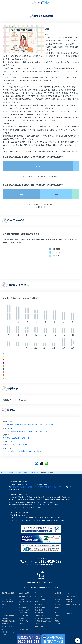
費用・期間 (38, 610)
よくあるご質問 (40, 599)
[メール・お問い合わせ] (53, 639)
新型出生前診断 (6, 618)
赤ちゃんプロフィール (8, 606)
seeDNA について (58, 601)
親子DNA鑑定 (23, 607)
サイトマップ (58, 611)
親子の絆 (4, 610)
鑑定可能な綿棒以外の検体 (43, 618)
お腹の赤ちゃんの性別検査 (8, 633)
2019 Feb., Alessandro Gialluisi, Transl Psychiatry (22, 451)
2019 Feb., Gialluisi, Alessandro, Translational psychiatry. (25, 431)
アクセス (58, 596)
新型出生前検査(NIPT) (8, 615)
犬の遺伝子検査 (24, 629)
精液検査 (21, 618)
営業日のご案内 (40, 607)
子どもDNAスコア (7, 602)
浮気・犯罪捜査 (24, 615)
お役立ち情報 (39, 626)
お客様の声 (38, 605)
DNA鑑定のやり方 (41, 615)
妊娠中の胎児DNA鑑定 (25, 603)
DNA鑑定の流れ (40, 613)
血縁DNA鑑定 (23, 613)
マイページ (38, 596)
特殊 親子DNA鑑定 (24, 610)
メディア (69, 613)
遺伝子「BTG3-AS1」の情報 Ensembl (17, 444)
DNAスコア (5, 596)
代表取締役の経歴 (58, 606)
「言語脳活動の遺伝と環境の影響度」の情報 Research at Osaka (28, 424)
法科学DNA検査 (24, 621)
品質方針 (69, 602)
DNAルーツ (5, 613)
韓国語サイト (58, 617)
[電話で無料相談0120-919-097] (29, 639)
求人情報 (58, 624)
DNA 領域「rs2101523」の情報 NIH (17, 438)
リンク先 (45, 505)
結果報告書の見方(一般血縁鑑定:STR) (43, 622)
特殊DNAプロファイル (25, 625)
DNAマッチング (6, 599)
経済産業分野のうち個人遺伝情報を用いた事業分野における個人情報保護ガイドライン (37, 487)
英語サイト (58, 621)
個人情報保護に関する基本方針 (73, 598)
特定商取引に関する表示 (73, 606)
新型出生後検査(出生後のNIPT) (8, 622)
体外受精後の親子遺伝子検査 (25, 598)
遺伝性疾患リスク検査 (8, 628)
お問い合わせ (39, 602)
